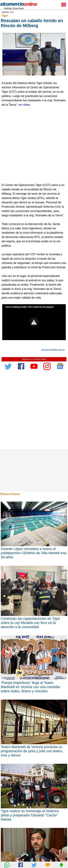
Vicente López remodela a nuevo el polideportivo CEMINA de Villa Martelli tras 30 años (34, 553)
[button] (34, 322)
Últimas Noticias (10, 494)
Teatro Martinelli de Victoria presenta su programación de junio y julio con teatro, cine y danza (32, 751)
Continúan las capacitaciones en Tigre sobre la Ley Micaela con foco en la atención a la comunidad (30, 623)
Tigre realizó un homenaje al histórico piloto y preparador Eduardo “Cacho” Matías (30, 815)
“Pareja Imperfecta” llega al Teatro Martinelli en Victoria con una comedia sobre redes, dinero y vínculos (30, 687)
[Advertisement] (34, 147)
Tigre (5, 16)
